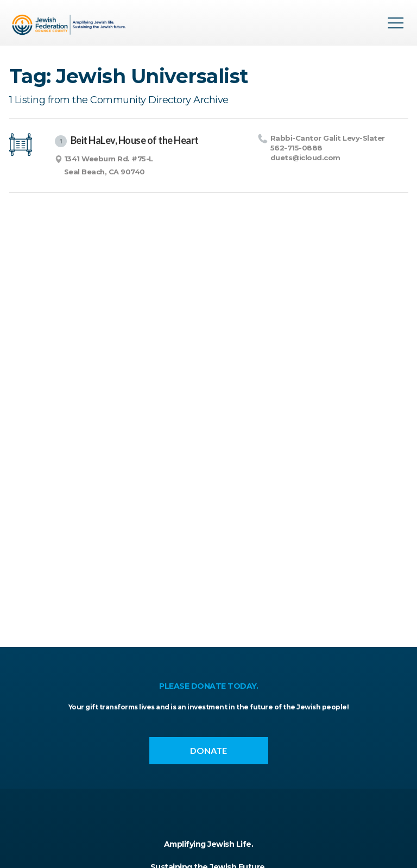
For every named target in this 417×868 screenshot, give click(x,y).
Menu (396, 23)
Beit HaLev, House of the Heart (127, 141)
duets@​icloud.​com (305, 158)
